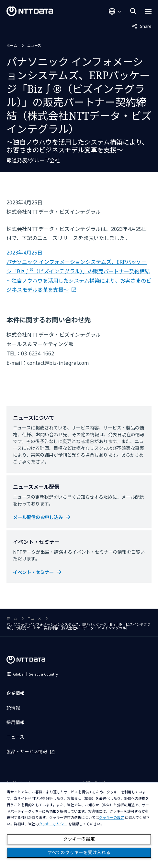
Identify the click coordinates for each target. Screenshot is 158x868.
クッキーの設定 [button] (112, 818)
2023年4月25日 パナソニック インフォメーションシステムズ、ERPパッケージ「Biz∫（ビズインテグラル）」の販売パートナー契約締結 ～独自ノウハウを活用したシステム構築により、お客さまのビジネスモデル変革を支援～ (79, 271)
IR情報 (13, 708)
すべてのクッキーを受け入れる (79, 852)
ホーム (12, 45)
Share (142, 26)
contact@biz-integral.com (58, 363)
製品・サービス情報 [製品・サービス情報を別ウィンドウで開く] (27, 752)
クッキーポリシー (53, 824)
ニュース (34, 45)
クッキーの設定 (79, 839)
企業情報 (16, 693)
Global (35, 674)
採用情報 (16, 722)
